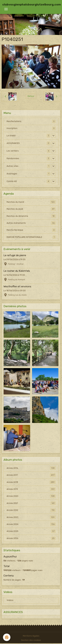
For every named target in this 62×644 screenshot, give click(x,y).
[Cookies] (7, 637)
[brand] (32, 4)
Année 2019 (31, 489)
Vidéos (10, 600)
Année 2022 (31, 510)
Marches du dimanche (31, 216)
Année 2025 (31, 531)
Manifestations (14, 121)
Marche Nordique (31, 230)
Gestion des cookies (31, 640)
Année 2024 (31, 524)
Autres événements (31, 223)
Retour (31, 96)
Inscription (12, 128)
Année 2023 (31, 517)
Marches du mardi (31, 202)
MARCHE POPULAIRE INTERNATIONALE (31, 237)
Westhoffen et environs (17, 286)
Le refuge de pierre (15, 255)
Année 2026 (31, 538)
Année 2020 (31, 496)
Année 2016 (31, 468)
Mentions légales (31, 636)
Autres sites (12, 166)
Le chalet (11, 136)
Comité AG (12, 181)
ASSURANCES (13, 143)
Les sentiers (13, 151)
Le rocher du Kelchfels (17, 271)
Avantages (12, 174)
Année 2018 (31, 482)
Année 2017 (31, 475)
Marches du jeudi (31, 209)
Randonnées (13, 158)
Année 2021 (31, 503)
